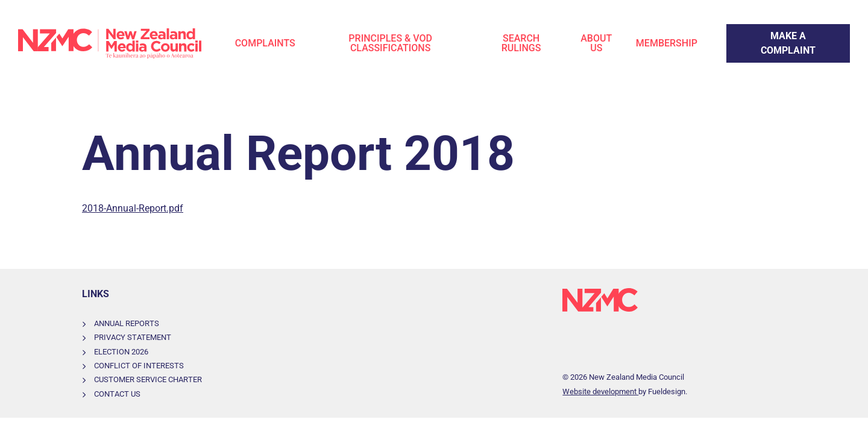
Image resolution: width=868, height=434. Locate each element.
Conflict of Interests (139, 366)
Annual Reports (127, 323)
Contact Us (117, 394)
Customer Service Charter (148, 379)
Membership (667, 43)
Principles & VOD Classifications (390, 43)
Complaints (265, 43)
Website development (600, 392)
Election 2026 (121, 352)
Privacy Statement (133, 337)
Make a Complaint (765, 31)
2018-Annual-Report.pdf (133, 208)
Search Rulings (521, 43)
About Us (596, 43)
